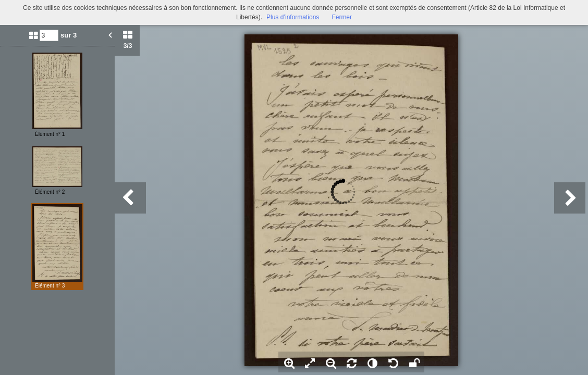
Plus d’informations (293, 17)
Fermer (342, 17)
